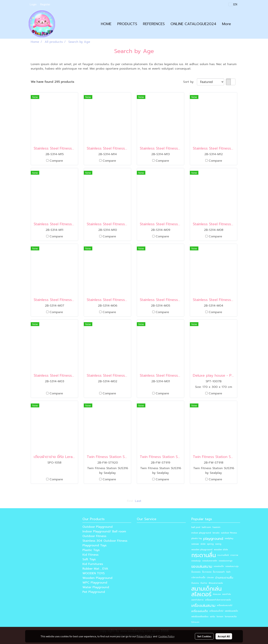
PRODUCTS (127, 24)
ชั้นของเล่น (196, 572)
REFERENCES (154, 24)
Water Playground (96, 587)
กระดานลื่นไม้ (223, 555)
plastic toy (197, 538)
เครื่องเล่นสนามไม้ (225, 605)
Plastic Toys (91, 550)
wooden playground (202, 550)
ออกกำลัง (226, 594)
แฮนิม (213, 617)
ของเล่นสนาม (202, 566)
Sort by (190, 82)
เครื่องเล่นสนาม (203, 605)
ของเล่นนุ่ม (196, 561)
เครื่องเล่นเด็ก (200, 611)
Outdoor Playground (98, 527)
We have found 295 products (52, 82)
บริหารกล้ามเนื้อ (198, 577)
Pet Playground (94, 592)
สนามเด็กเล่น (206, 589)
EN (233, 4)
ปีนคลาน (195, 583)
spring (210, 544)
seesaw (195, 544)
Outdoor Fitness (94, 536)
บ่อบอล (210, 577)
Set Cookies (204, 636)
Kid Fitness (90, 555)
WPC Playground (95, 583)
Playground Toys (94, 545)
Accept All (224, 636)
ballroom (206, 527)
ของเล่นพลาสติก (210, 561)
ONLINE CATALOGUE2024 (193, 24)
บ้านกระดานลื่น (224, 578)
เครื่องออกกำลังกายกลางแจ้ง (218, 600)
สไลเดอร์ (201, 594)
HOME (106, 24)
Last (138, 501)
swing (218, 544)
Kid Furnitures (93, 564)
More (226, 24)
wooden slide (221, 550)
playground (213, 539)
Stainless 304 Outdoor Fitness (105, 541)
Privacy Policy (144, 636)
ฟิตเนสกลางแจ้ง (216, 583)
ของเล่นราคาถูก (226, 561)
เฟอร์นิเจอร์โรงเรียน (200, 617)
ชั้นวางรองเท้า (219, 572)
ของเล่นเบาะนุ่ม (232, 566)
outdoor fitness (229, 533)
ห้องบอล (217, 594)
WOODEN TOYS (94, 573)
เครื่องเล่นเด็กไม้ (216, 611)
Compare (56, 161)
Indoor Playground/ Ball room (104, 531)
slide (203, 544)
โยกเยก (220, 617)
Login (33, 4)
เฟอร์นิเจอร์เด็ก (231, 611)
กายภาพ (234, 555)
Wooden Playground (97, 578)
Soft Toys (89, 559)
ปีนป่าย (204, 583)
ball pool (196, 527)
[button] (237, 24)
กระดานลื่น (204, 555)
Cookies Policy (166, 636)
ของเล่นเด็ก (219, 566)
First (130, 501)
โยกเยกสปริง (231, 617)
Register (45, 4)
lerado (216, 533)
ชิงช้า (228, 572)
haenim (216, 527)
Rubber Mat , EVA (95, 569)
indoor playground (201, 533)
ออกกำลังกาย (197, 600)
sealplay (229, 538)
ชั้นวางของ (207, 572)
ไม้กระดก (195, 622)
